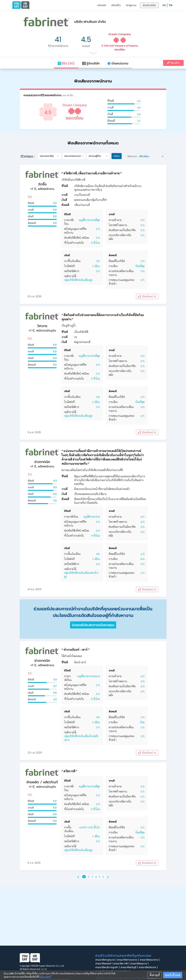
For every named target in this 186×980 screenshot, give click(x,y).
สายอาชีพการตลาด (128, 960)
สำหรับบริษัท (149, 5)
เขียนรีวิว (116, 5)
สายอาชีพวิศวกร (149, 967)
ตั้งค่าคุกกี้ (155, 975)
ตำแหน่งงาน (118, 63)
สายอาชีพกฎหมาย (106, 960)
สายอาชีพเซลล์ (104, 964)
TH (170, 5)
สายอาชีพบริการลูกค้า (108, 967)
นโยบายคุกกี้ (45, 977)
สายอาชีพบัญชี (130, 967)
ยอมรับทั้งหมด (173, 975)
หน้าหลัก (102, 5)
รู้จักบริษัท (91, 63)
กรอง (117, 156)
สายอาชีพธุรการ (140, 964)
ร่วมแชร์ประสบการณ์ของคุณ (93, 625)
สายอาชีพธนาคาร (150, 960)
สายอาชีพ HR (122, 964)
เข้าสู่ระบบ (131, 5)
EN (164, 5)
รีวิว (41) (66, 63)
